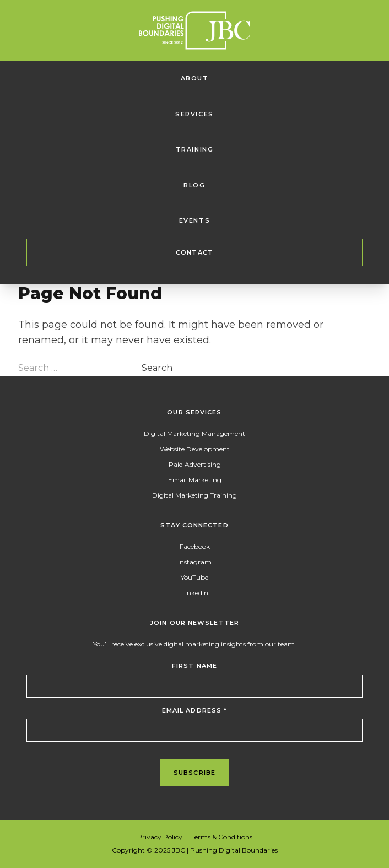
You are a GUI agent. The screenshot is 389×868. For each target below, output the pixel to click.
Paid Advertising (195, 464)
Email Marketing (195, 480)
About (195, 78)
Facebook (195, 546)
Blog (194, 185)
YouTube (194, 577)
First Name (194, 666)
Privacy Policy (160, 837)
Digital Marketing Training (194, 495)
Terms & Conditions (222, 837)
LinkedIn (195, 593)
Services (194, 114)
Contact (194, 252)
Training (195, 149)
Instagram (195, 562)
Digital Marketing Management (194, 433)
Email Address (195, 710)
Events (195, 220)
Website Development (195, 449)
